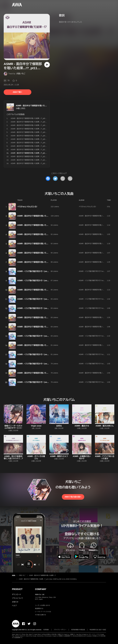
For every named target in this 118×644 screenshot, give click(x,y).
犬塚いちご (21, 74)
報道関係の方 (39, 609)
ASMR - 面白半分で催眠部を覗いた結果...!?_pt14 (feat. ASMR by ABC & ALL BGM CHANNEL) (45, 163)
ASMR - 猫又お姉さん (105, 426)
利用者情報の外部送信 (78, 630)
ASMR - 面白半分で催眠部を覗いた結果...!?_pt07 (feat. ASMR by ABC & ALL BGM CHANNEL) (45, 139)
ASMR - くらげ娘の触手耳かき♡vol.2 (92, 271)
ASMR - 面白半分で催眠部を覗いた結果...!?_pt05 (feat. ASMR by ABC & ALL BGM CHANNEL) (45, 132)
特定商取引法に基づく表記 (98, 630)
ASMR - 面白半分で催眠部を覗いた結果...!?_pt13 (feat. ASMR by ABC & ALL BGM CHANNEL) (45, 160)
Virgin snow (36, 426)
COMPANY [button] (41, 589)
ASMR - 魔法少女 (82, 426)
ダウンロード (16, 594)
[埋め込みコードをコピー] (70, 179)
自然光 (59, 426)
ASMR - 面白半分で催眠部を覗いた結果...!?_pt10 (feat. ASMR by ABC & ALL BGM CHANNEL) (45, 150)
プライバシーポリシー (60, 630)
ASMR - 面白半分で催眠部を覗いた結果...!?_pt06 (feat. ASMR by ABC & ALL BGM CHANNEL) (45, 136)
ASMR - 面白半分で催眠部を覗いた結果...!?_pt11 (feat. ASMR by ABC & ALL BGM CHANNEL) (48, 579)
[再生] (47, 65)
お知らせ (15, 602)
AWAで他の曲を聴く (73, 497)
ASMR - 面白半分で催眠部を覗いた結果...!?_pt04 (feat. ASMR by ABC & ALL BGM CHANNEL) (45, 129)
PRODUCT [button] (17, 589)
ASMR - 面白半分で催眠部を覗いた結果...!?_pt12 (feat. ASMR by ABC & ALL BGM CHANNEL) (45, 156)
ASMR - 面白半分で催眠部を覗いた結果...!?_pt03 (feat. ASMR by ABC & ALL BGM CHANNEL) (45, 125)
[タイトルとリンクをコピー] (63, 179)
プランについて (18, 598)
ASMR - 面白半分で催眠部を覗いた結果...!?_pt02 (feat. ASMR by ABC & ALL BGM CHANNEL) (45, 122)
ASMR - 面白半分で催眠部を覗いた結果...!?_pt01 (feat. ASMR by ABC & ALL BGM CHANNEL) (45, 118)
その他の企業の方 (41, 615)
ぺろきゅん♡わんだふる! (27, 207)
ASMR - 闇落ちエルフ (59, 456)
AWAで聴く (18, 92)
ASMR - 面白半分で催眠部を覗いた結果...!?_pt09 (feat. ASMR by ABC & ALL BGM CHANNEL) (45, 146)
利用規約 (46, 630)
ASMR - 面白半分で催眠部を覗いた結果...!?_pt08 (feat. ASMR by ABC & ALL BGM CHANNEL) (45, 143)
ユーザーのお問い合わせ (43, 605)
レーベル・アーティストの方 (43, 612)
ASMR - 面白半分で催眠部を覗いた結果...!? (34, 106)
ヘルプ (14, 606)
